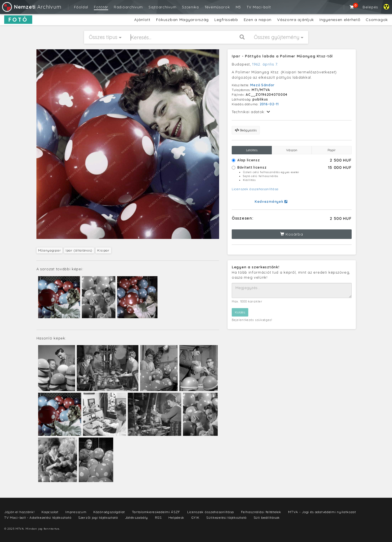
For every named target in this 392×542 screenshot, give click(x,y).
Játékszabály (136, 517)
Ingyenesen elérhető (340, 20)
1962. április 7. (265, 64)
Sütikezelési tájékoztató (226, 517)
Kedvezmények (271, 202)
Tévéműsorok (217, 7)
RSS (158, 517)
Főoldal (81, 7)
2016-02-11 (269, 104)
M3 (238, 7)
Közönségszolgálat (109, 512)
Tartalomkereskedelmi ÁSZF (156, 512)
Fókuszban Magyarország (182, 20)
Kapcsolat (50, 512)
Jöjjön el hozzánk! (19, 512)
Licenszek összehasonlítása (255, 189)
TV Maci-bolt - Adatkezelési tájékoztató (38, 517)
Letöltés (252, 150)
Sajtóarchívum (162, 7)
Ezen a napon (258, 20)
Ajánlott (142, 20)
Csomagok (377, 20)
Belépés (370, 7)
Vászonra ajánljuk (295, 20)
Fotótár (101, 7)
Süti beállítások (267, 517)
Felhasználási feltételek (261, 512)
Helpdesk (176, 517)
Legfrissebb (226, 20)
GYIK (195, 517)
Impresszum (76, 512)
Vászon (292, 150)
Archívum (31, 7)
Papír (332, 150)
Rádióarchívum (128, 7)
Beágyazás (246, 130)
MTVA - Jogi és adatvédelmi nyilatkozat (322, 512)
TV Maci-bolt (259, 7)
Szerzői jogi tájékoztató (98, 517)
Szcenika (190, 7)
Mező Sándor (262, 85)
